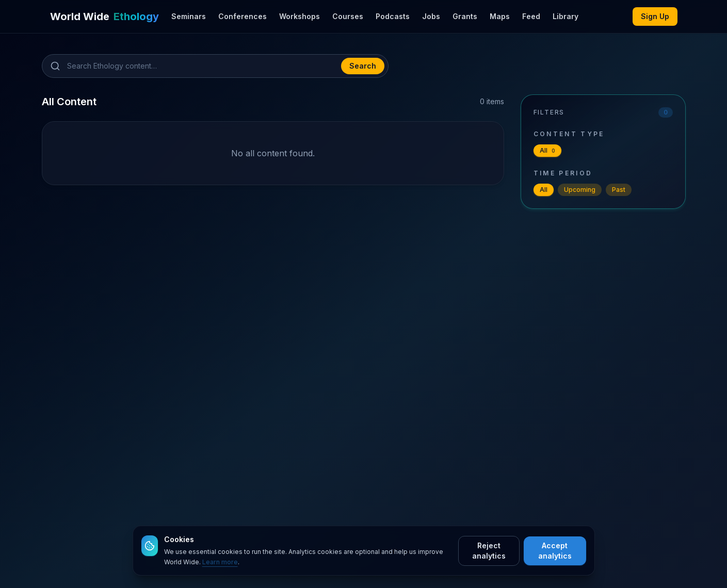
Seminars (189, 16)
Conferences (243, 16)
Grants (465, 16)
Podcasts (393, 16)
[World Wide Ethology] (104, 17)
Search (363, 66)
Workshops (300, 16)
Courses (348, 16)
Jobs (431, 16)
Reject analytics (489, 551)
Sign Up (655, 16)
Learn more (220, 562)
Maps (500, 16)
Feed (531, 16)
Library (566, 16)
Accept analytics (555, 551)
